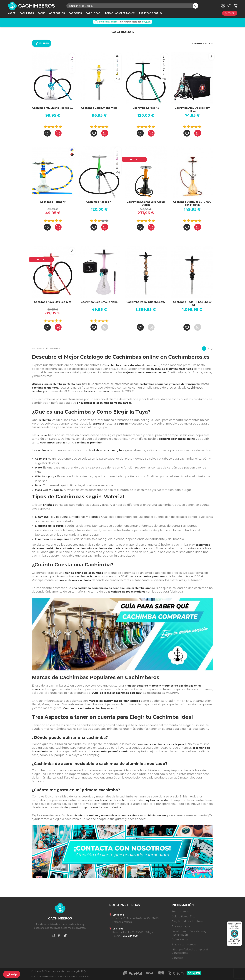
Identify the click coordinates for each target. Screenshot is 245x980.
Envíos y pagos (181, 926)
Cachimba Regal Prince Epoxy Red (192, 303)
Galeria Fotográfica (184, 917)
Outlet (230, 13)
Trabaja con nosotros (185, 945)
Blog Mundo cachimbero (187, 921)
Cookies (35, 971)
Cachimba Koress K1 (99, 202)
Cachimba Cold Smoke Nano (99, 302)
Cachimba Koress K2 (146, 108)
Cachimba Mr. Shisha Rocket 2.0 (53, 108)
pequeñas (63, 517)
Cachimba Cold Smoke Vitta (99, 108)
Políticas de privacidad (53, 971)
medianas (78, 517)
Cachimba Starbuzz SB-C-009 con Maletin (192, 203)
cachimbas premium (94, 391)
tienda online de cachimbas (113, 800)
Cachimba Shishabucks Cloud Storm (146, 203)
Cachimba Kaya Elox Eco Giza (53, 302)
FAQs (83, 971)
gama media (93, 807)
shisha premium (71, 807)
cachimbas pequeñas (154, 384)
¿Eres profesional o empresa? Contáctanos (190, 951)
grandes (94, 517)
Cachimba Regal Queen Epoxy (146, 302)
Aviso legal (73, 971)
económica (113, 807)
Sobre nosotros (181, 912)
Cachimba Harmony (53, 202)
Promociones (180, 940)
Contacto (177, 958)
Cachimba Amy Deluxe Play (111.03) (192, 109)
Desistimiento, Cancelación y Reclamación (189, 933)
